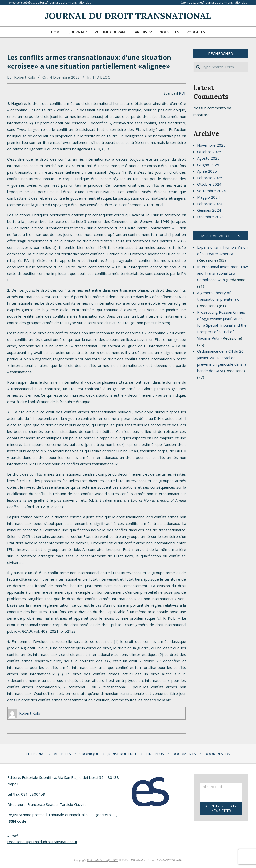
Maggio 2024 (209, 197)
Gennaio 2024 (209, 210)
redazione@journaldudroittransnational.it (217, 2)
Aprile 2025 (207, 171)
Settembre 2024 (212, 191)
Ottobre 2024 (209, 184)
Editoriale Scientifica (39, 777)
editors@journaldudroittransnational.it (63, 2)
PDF (183, 93)
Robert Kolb (25, 77)
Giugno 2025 (208, 165)
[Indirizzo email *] (221, 787)
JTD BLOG (102, 77)
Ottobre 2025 (209, 152)
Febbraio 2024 (210, 204)
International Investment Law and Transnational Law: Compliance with (223, 273)
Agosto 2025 (208, 158)
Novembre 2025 (211, 145)
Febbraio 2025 (210, 178)
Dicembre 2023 (211, 217)
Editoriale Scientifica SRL (103, 860)
